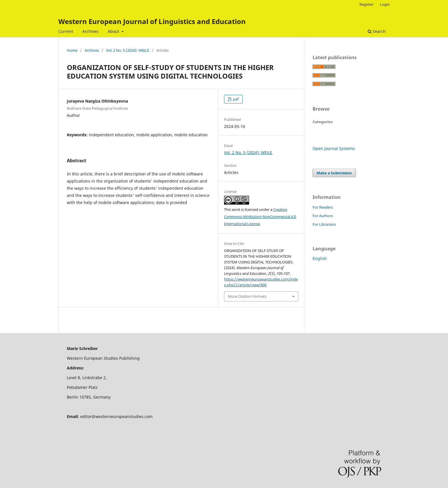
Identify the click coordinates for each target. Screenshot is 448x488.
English (320, 258)
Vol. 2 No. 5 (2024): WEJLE (128, 50)
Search (377, 31)
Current (66, 31)
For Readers (323, 207)
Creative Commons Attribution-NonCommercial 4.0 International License (260, 217)
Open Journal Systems (334, 148)
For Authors (323, 216)
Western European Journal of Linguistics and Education (152, 21)
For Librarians (324, 224)
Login (385, 4)
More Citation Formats (247, 296)
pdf (235, 99)
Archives (90, 31)
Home (72, 50)
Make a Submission (334, 173)
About (114, 31)
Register (366, 4)
